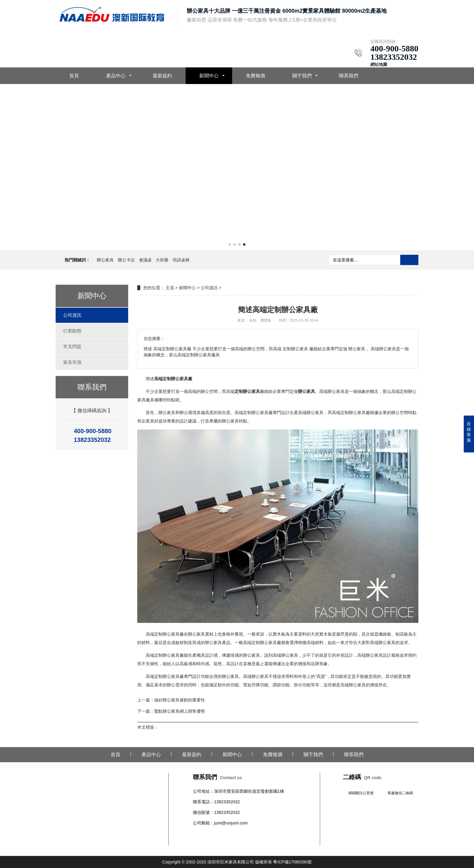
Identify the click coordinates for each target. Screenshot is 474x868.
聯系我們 (349, 76)
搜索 (409, 260)
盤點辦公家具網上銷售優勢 (180, 711)
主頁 (170, 288)
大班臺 (162, 260)
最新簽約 (162, 76)
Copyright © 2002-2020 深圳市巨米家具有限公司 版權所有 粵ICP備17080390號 (237, 862)
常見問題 (72, 347)
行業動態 (72, 331)
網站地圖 (379, 64)
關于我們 (302, 76)
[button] (230, 245)
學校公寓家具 (261, 834)
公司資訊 (72, 315)
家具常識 (72, 362)
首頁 (74, 76)
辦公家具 (105, 260)
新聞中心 (209, 76)
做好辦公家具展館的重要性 (180, 700)
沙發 (235, 834)
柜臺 (244, 834)
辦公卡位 (126, 260)
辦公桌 (199, 834)
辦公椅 (212, 834)
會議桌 (145, 260)
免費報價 (255, 76)
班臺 (290, 834)
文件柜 (280, 834)
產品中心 (116, 76)
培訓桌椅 (181, 260)
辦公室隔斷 (203, 841)
